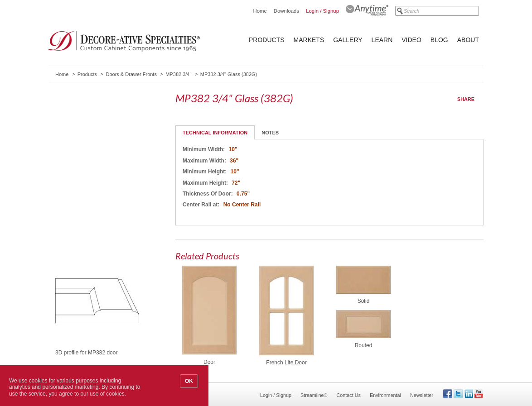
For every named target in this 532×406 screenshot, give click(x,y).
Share (466, 99)
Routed (364, 345)
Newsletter (422, 395)
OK (189, 381)
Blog (439, 40)
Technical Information (215, 133)
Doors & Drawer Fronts (131, 74)
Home (260, 11)
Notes (270, 133)
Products (267, 40)
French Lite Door (286, 363)
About (468, 40)
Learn (382, 40)
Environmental (385, 395)
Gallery (348, 40)
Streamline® (314, 395)
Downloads (286, 11)
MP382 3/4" (178, 74)
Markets (309, 40)
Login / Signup (322, 11)
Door (209, 362)
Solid (364, 301)
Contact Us (349, 395)
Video (411, 40)
